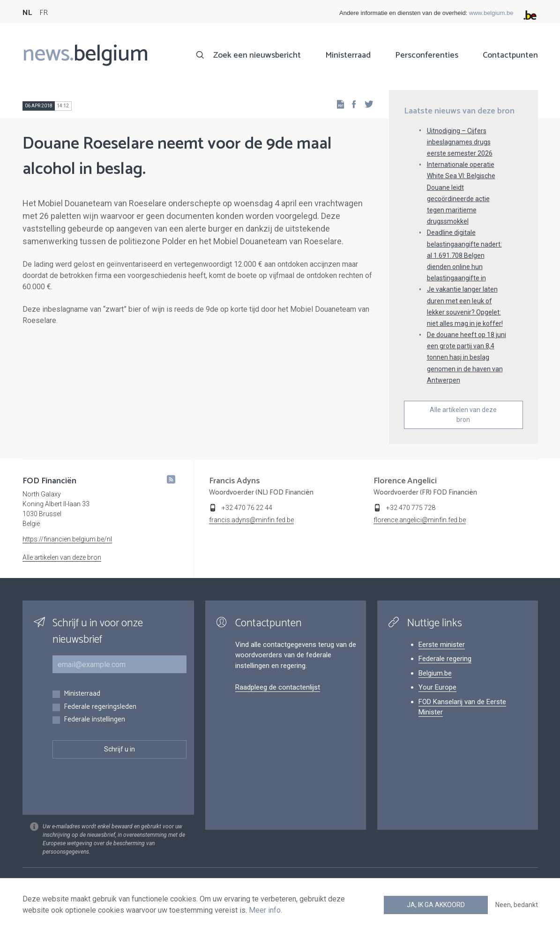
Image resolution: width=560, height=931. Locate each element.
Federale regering (445, 659)
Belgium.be (435, 673)
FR (44, 13)
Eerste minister (442, 645)
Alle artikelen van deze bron (463, 415)
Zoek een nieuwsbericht (257, 55)
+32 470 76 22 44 (247, 508)
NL (27, 13)
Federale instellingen (94, 720)
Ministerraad (348, 55)
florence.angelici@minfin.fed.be (420, 520)
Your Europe (437, 687)
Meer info (265, 910)
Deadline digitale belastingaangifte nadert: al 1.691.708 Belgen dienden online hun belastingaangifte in (464, 255)
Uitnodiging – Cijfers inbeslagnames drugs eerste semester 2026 (460, 142)
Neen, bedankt (517, 905)
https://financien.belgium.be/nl (67, 539)
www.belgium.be (491, 13)
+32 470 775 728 (411, 508)
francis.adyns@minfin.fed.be (251, 520)
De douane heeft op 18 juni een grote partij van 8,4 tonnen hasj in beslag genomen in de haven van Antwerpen (467, 357)
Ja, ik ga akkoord (436, 905)
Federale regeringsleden (100, 707)
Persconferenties (427, 55)
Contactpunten (510, 55)
